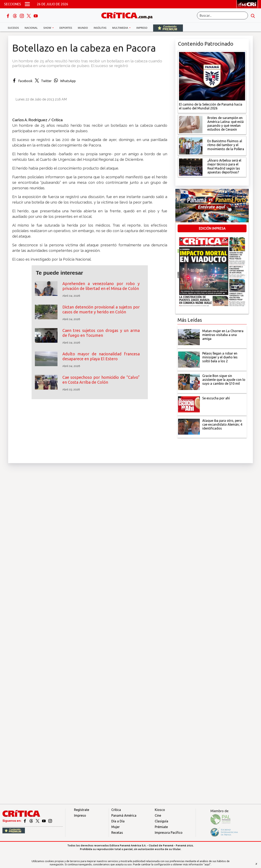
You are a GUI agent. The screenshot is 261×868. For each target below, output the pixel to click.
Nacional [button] (31, 28)
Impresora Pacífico (169, 833)
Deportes (66, 28)
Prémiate (161, 827)
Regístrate (82, 810)
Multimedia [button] (120, 28)
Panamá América (124, 815)
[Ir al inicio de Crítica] (129, 15)
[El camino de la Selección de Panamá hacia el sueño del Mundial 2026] (212, 76)
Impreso (142, 28)
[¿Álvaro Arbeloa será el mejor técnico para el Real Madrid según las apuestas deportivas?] (191, 167)
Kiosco (160, 810)
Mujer (116, 827)
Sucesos (13, 28)
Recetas (117, 833)
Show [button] (48, 28)
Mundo (83, 28)
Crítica (116, 810)
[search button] (253, 15)
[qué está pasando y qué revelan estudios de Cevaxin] (191, 124)
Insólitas (100, 28)
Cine (158, 815)
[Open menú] (27, 4)
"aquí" (207, 864)
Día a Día (118, 821)
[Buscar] (222, 15)
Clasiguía (161, 821)
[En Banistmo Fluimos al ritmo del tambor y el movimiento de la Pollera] (191, 145)
